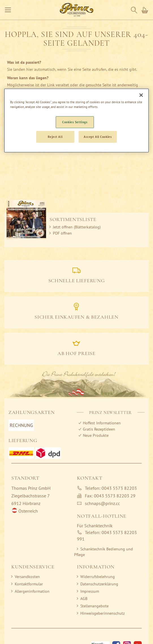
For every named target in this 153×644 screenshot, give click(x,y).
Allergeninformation (32, 591)
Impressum (90, 591)
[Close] (141, 95)
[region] (77, 120)
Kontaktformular (29, 584)
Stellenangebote (94, 606)
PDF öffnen (62, 233)
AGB (84, 599)
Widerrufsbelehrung (98, 577)
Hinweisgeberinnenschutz (103, 613)
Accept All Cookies (98, 137)
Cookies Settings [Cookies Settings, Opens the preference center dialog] (75, 122)
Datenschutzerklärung (99, 584)
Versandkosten (27, 577)
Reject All (55, 137)
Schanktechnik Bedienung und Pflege (104, 552)
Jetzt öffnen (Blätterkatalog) (77, 227)
